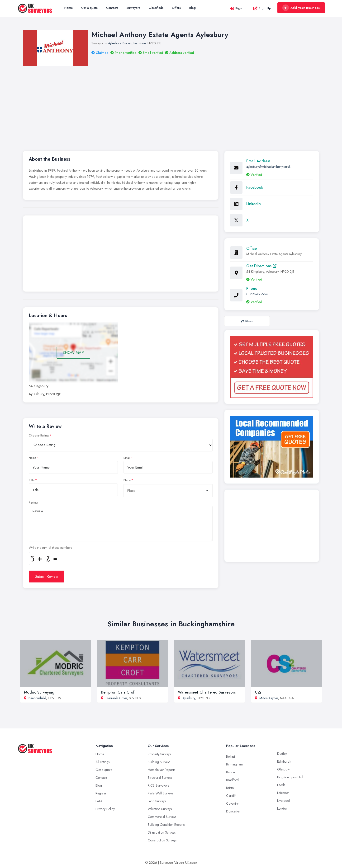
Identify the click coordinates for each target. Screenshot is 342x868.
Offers (176, 8)
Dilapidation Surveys (162, 832)
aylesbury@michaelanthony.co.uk (268, 167)
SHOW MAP (73, 353)
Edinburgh (284, 761)
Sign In (238, 8)
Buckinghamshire (134, 43)
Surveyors (133, 8)
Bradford (232, 780)
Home (69, 8)
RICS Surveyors (158, 785)
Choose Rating (39, 436)
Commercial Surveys (162, 817)
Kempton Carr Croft (118, 692)
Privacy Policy (105, 809)
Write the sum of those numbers (50, 548)
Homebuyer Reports (161, 770)
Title (32, 480)
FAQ (99, 801)
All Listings (102, 762)
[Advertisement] (171, 102)
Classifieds (156, 8)
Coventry (232, 803)
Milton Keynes (269, 698)
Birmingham (234, 764)
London (282, 808)
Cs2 (258, 692)
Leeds (281, 785)
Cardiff (231, 796)
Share (247, 321)
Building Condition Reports (166, 825)
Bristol (230, 788)
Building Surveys (159, 762)
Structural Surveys (160, 778)
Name (33, 458)
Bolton (230, 772)
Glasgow (283, 769)
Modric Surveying (39, 692)
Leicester (283, 793)
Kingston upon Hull (290, 777)
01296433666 (257, 294)
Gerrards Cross (116, 698)
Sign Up (262, 8)
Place (127, 480)
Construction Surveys (162, 840)
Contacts (112, 8)
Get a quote (89, 8)
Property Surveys (159, 754)
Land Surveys (157, 801)
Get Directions (261, 266)
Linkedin (254, 204)
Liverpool (283, 801)
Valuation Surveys (160, 809)
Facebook (255, 187)
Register (101, 793)
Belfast (230, 756)
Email (127, 458)
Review (33, 503)
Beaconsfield (37, 698)
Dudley (282, 754)
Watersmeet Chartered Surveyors (207, 692)
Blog (192, 8)
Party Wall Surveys (160, 793)
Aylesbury (114, 43)
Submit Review (47, 576)
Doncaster (233, 811)
